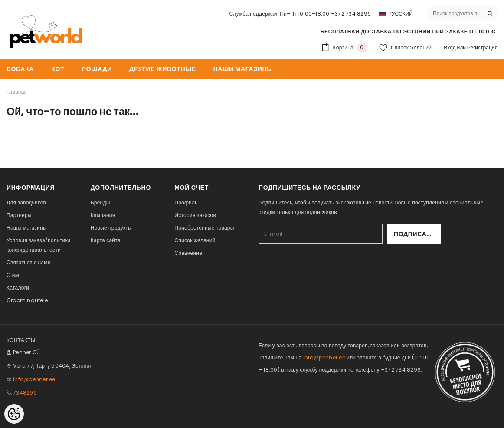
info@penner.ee (34, 379)
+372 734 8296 (351, 14)
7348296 (25, 393)
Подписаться (417, 234)
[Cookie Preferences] (14, 414)
